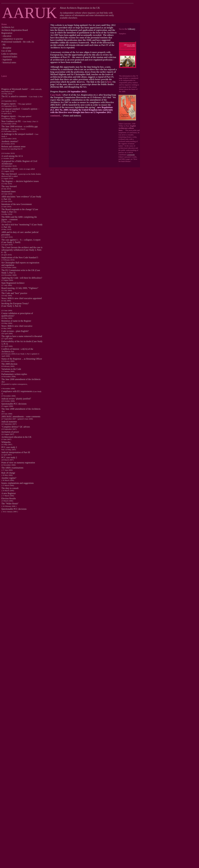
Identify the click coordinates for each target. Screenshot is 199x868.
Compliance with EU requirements (17, 391)
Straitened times (9, 191)
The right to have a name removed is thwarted (22, 336)
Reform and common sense (13, 146)
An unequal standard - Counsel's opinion (19, 109)
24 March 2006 (8, 491)
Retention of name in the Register (16, 321)
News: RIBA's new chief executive (17, 326)
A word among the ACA (12, 156)
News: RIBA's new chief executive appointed (21, 298)
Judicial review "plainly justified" (16, 399)
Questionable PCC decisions (14, 404)
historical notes (9, 62)
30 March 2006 (8, 480)
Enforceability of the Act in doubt (16, 341)
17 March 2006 (8, 496)
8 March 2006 (8, 501)
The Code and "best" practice (14, 293)
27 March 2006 (8, 485)
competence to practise (13, 39)
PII (4, 45)
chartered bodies (10, 57)
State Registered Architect (13, 283)
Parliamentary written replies (14, 374)
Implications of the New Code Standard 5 (20, 257)
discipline (7, 48)
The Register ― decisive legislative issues (20, 181)
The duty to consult (10, 488)
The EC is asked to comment (14, 96)
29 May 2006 (7, 475)
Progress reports (9, 104)
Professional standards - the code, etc (18, 42)
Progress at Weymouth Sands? (15, 89)
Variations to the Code (11, 369)
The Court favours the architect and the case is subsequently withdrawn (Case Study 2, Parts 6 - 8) (22, 250)
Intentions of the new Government (17, 204)
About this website (10, 169)
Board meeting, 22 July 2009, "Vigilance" (20, 288)
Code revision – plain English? (15, 331)
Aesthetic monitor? (10, 141)
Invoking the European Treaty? (15, 303)
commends (131, 155)
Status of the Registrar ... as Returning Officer (22, 359)
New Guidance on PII (11, 121)
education (7, 36)
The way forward (9, 174)
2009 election (11, 364)
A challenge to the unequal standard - (20, 135)
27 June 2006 (7, 470)
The (3, 364)
